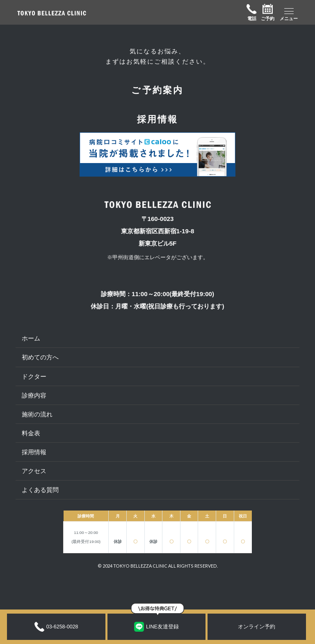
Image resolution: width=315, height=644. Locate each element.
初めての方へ (40, 357)
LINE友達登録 (156, 627)
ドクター (34, 376)
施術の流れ (37, 414)
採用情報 (34, 452)
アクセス (34, 471)
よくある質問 (40, 490)
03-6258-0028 (56, 627)
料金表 (31, 433)
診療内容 (34, 395)
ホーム (31, 338)
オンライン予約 (257, 627)
